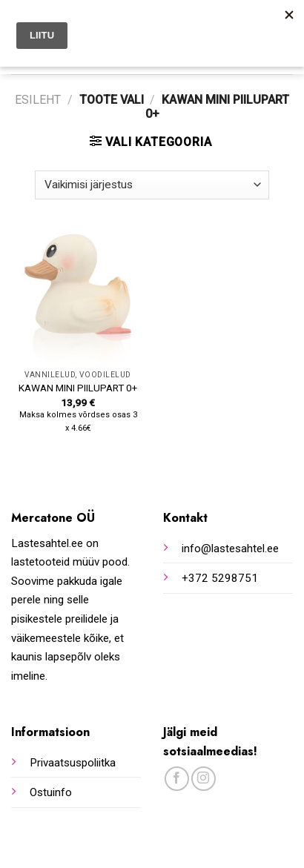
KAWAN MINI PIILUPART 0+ (78, 388)
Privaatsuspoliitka (73, 763)
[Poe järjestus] (152, 185)
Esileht (38, 100)
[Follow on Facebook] (177, 779)
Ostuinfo (51, 792)
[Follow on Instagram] (204, 779)
